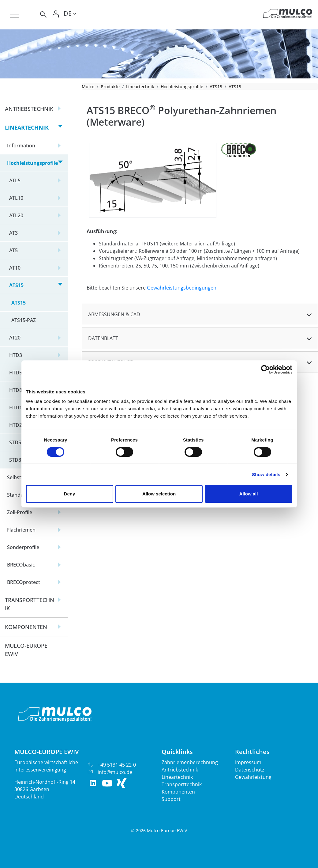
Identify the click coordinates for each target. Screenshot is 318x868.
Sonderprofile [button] (23, 547)
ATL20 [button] (16, 215)
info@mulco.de (115, 772)
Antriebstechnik (180, 770)
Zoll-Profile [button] (20, 512)
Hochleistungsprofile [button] (32, 163)
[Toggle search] (43, 15)
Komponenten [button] (26, 627)
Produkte (110, 87)
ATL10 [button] (16, 198)
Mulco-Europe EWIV (26, 650)
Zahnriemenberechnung (190, 762)
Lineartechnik (140, 87)
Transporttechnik (182, 784)
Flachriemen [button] (21, 530)
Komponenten (178, 792)
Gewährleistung (253, 777)
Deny (70, 494)
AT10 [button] (15, 268)
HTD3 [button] (16, 355)
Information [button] (21, 146)
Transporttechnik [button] (30, 604)
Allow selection (159, 494)
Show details (266, 474)
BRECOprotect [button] (24, 582)
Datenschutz (250, 770)
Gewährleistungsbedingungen (182, 288)
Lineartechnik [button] (27, 127)
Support (171, 799)
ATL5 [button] (15, 180)
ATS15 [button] (16, 285)
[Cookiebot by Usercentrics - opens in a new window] (266, 370)
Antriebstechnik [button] (29, 109)
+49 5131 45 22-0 (117, 765)
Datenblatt (103, 338)
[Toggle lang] (70, 14)
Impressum (248, 762)
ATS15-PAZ (24, 320)
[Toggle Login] (56, 15)
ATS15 (216, 87)
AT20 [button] (15, 338)
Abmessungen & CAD (114, 314)
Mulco (88, 87)
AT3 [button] (13, 233)
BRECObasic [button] (21, 565)
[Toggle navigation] (14, 14)
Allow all (249, 494)
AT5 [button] (13, 250)
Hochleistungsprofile (182, 87)
